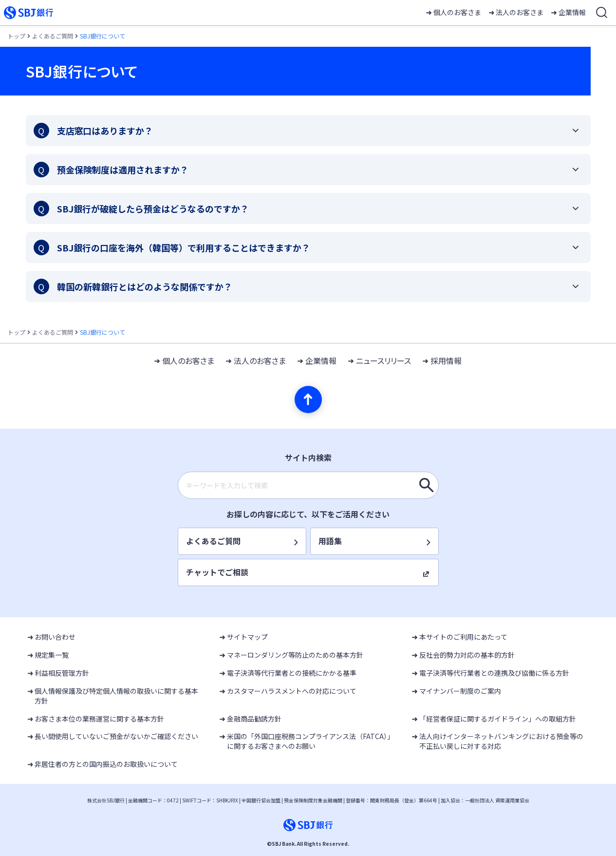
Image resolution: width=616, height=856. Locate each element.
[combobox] (308, 485)
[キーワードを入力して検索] (427, 485)
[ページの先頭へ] (308, 399)
